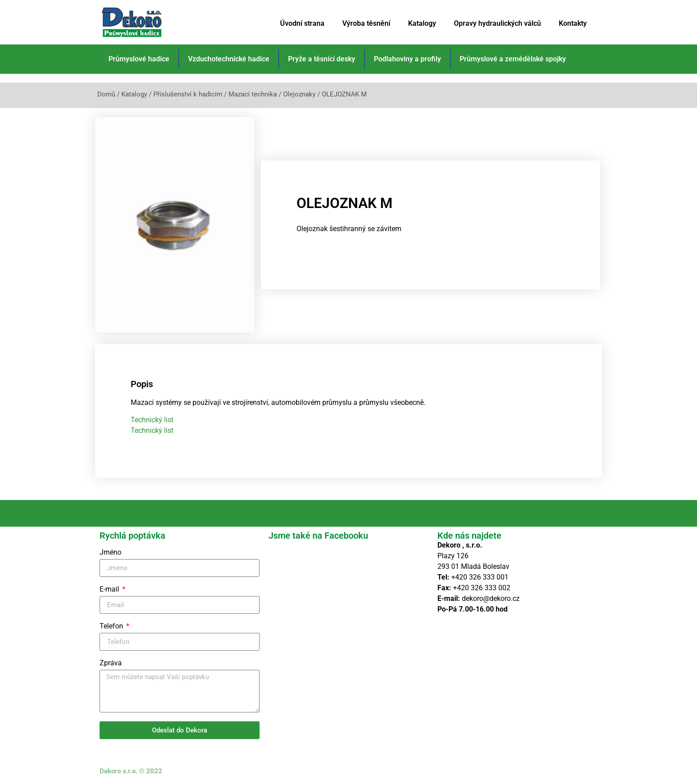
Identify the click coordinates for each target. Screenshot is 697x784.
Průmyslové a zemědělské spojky (513, 59)
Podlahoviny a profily (407, 59)
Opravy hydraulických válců (497, 23)
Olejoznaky (299, 94)
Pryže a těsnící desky (322, 59)
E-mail (110, 586)
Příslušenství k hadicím (188, 94)
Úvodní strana (302, 23)
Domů (106, 94)
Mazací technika (253, 94)
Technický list (152, 417)
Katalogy (422, 23)
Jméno (110, 550)
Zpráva (111, 660)
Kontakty (573, 23)
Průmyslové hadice (139, 59)
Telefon (112, 623)
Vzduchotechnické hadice (229, 59)
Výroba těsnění (366, 23)
